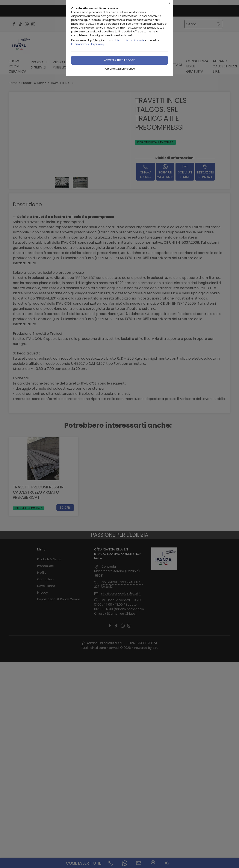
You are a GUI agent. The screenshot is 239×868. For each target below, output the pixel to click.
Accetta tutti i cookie (119, 60)
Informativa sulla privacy (88, 44)
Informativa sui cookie (130, 40)
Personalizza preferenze (120, 69)
